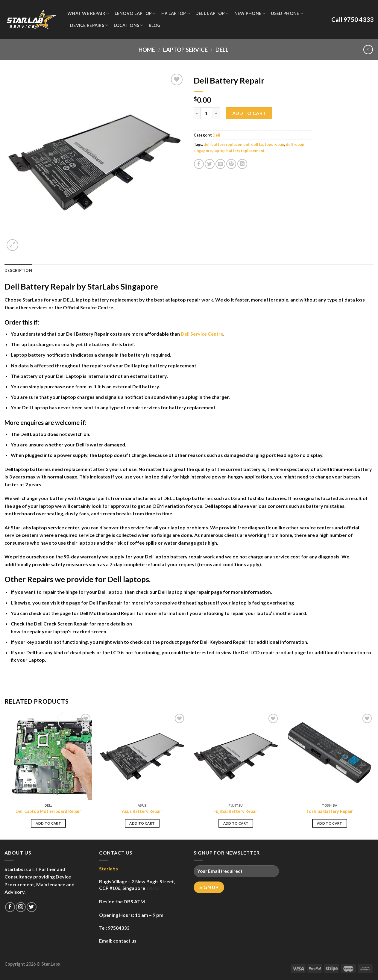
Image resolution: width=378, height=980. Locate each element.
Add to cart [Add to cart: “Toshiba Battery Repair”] (330, 823)
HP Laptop (176, 14)
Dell (222, 50)
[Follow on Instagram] (21, 907)
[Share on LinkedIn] (242, 164)
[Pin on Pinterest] (231, 164)
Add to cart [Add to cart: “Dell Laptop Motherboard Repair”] (48, 823)
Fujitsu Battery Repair (236, 811)
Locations (129, 25)
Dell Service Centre (202, 334)
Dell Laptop (212, 14)
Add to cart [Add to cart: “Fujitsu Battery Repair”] (236, 823)
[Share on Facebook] (199, 164)
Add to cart (249, 113)
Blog (155, 25)
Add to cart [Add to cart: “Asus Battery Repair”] (142, 823)
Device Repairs (89, 25)
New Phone (250, 14)
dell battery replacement (227, 144)
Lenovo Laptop (135, 14)
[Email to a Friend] (220, 164)
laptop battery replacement (239, 151)
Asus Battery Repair (142, 811)
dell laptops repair (268, 144)
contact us (125, 941)
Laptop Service (185, 50)
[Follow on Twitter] (32, 907)
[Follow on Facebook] (10, 907)
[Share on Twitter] (210, 164)
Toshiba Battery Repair (330, 811)
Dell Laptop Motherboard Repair (48, 811)
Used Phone (287, 14)
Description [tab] (18, 270)
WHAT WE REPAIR (88, 14)
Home (147, 50)
